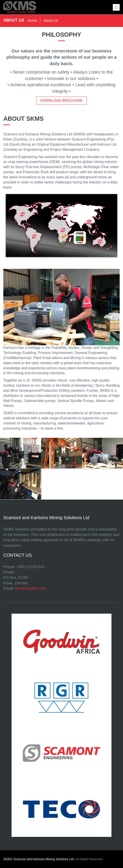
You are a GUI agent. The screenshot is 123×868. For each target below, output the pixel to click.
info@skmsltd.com (30, 588)
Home (32, 21)
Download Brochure (61, 101)
